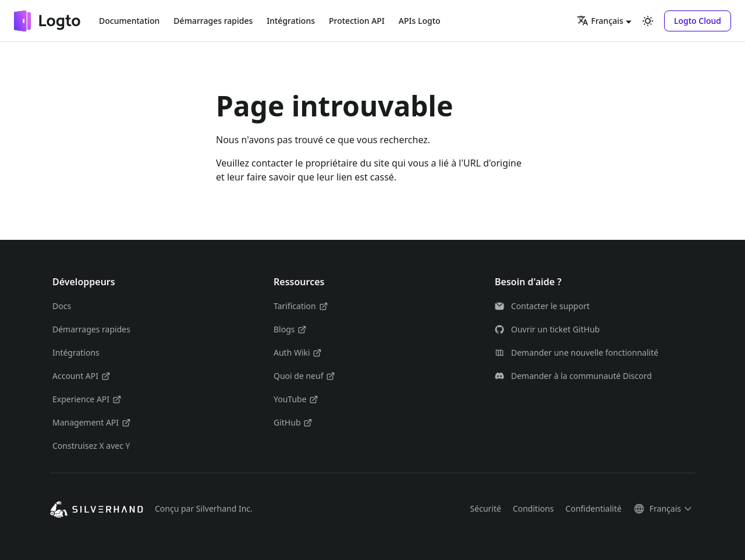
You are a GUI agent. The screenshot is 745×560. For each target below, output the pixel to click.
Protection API (357, 21)
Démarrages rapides (213, 21)
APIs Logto (420, 21)
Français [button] (600, 20)
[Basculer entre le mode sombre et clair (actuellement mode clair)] (648, 21)
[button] (698, 21)
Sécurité (486, 508)
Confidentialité (594, 508)
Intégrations (291, 21)
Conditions (533, 508)
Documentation (129, 21)
